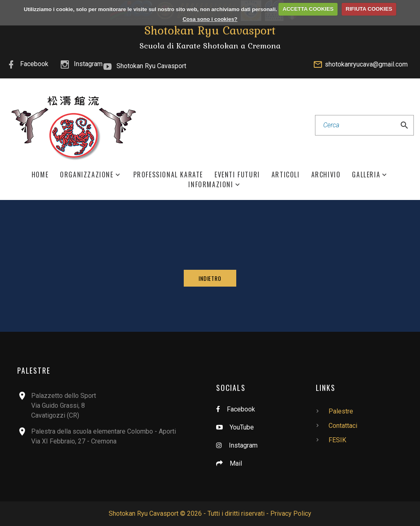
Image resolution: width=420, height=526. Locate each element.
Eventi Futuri (237, 175)
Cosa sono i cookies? (210, 19)
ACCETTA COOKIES (308, 9)
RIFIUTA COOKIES (369, 9)
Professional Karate (168, 175)
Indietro (210, 278)
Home (40, 175)
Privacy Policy (291, 513)
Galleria (366, 175)
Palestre (341, 411)
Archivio (326, 175)
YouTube (242, 427)
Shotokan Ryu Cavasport (151, 66)
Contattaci (343, 426)
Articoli (286, 175)
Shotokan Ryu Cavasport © (147, 513)
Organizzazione (87, 175)
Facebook (34, 64)
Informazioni (211, 185)
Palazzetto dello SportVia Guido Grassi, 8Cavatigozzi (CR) (64, 405)
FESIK (337, 440)
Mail (236, 463)
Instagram (88, 64)
